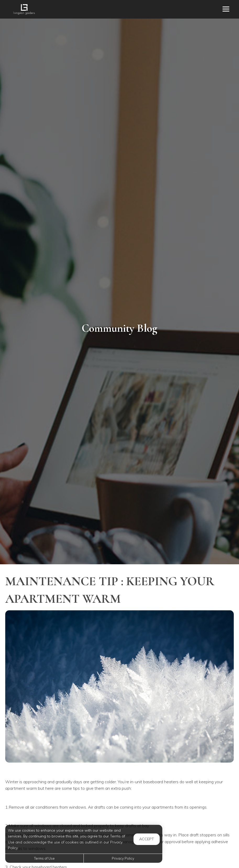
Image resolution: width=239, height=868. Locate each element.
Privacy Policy (123, 858)
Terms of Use (44, 858)
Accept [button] (147, 839)
